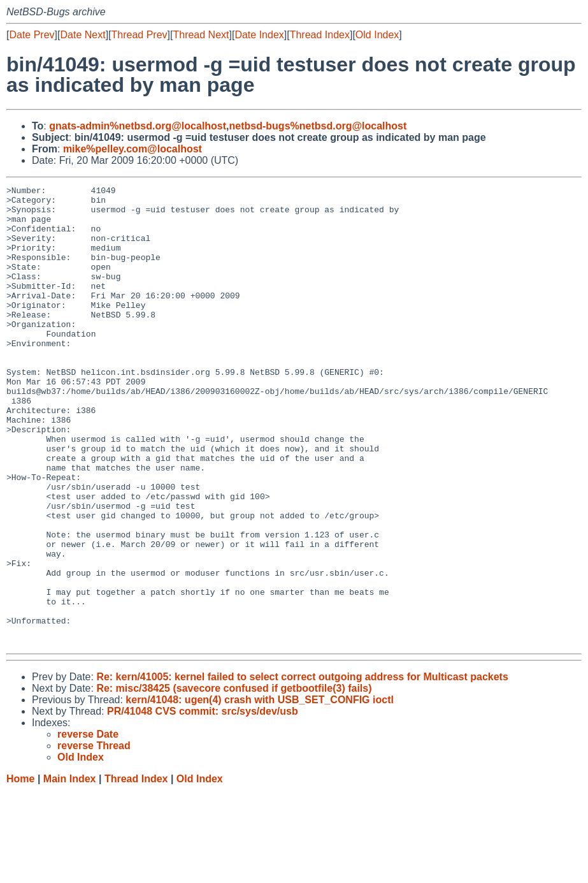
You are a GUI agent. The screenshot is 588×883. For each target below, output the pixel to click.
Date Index (259, 35)
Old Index (377, 35)
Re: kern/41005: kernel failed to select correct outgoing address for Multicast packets (302, 769)
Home (20, 871)
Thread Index (320, 35)
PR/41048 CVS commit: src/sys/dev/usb (203, 803)
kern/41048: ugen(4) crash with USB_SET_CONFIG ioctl (260, 792)
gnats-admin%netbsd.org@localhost (138, 126)
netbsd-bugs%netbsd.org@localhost (318, 126)
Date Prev (32, 35)
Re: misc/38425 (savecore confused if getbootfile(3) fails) (234, 780)
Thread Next (201, 35)
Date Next (82, 35)
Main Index (70, 871)
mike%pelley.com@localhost (133, 149)
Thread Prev (140, 35)
